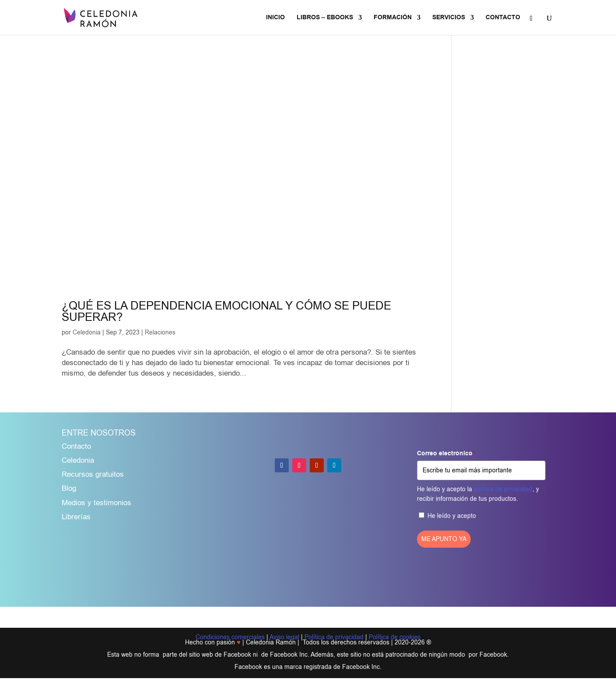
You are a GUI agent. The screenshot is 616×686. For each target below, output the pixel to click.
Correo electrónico (446, 454)
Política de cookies (395, 637)
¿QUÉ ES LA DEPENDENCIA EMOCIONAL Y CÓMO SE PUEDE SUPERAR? (226, 311)
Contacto (76, 446)
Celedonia (87, 332)
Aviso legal (284, 637)
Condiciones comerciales (230, 637)
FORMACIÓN (393, 18)
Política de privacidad (334, 637)
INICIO (275, 18)
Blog (69, 488)
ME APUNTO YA (444, 539)
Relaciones (160, 332)
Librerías (76, 517)
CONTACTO (503, 18)
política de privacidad (503, 489)
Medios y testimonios (96, 503)
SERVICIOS (449, 18)
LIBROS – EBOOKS (325, 18)
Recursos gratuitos (93, 474)
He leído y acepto (452, 516)
